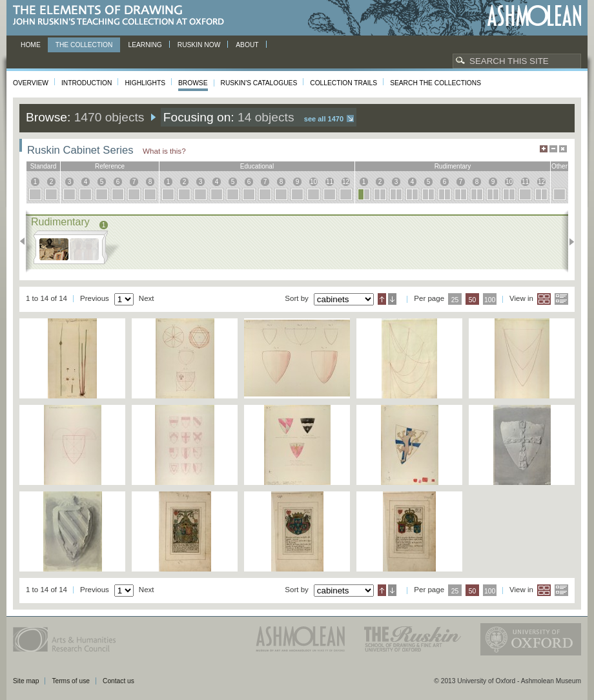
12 (346, 182)
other (559, 166)
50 (473, 300)
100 (490, 300)
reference (110, 166)
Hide (563, 149)
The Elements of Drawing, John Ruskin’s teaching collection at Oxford (122, 16)
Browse (193, 83)
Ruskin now (199, 45)
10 (313, 182)
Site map (26, 681)
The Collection (84, 45)
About (247, 45)
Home (31, 45)
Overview (31, 83)
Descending (392, 299)
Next (568, 242)
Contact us (118, 681)
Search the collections (435, 83)
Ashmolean (534, 16)
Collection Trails (343, 83)
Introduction (87, 83)
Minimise (553, 149)
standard (44, 166)
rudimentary (453, 166)
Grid (544, 299)
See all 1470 (324, 119)
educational (257, 166)
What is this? (164, 151)
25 (455, 300)
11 (330, 182)
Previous (26, 242)
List (561, 299)
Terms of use (71, 681)
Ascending (382, 299)
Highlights (145, 83)
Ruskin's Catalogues (259, 83)
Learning (145, 45)
